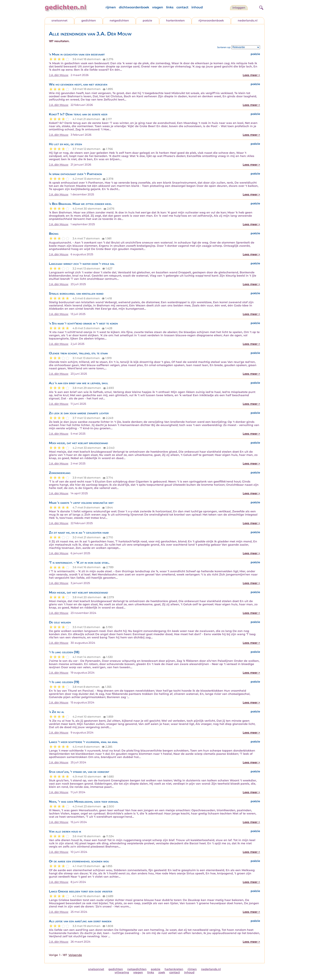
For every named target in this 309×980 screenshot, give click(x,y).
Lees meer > (251, 75)
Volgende (75, 955)
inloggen (239, 8)
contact (182, 7)
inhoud (197, 7)
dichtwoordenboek (134, 7)
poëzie (147, 21)
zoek (162, 972)
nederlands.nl (248, 21)
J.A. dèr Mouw (59, 75)
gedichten (89, 21)
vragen (158, 7)
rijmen (111, 7)
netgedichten (119, 21)
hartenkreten (175, 21)
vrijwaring (122, 972)
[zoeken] (261, 7)
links (170, 7)
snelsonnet (59, 21)
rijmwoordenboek (211, 21)
